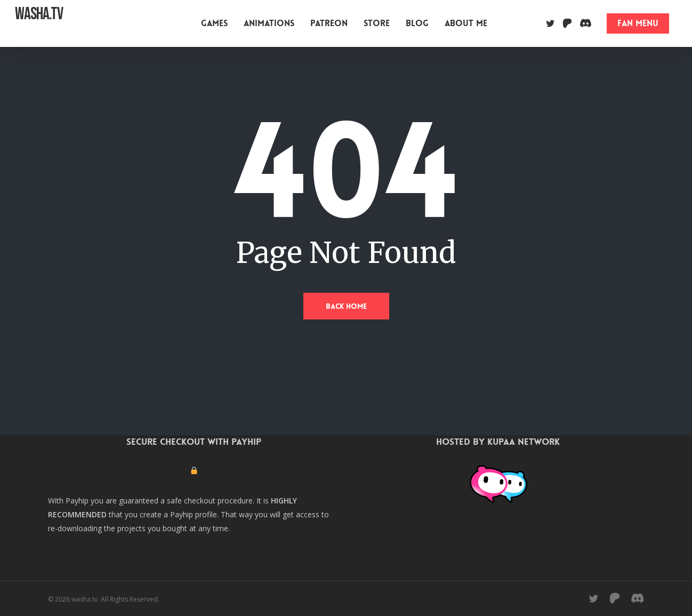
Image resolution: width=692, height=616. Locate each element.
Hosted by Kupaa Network (498, 442)
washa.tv (39, 23)
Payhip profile (194, 514)
